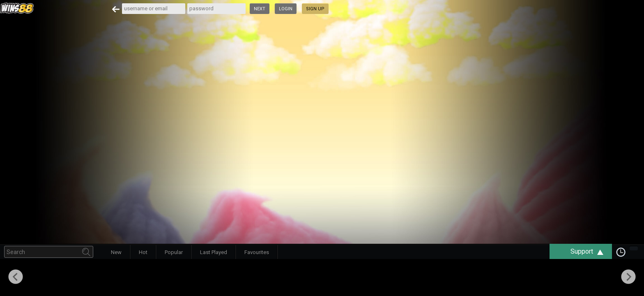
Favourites (257, 252)
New (116, 252)
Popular (174, 252)
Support (591, 251)
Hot (143, 252)
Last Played (214, 252)
